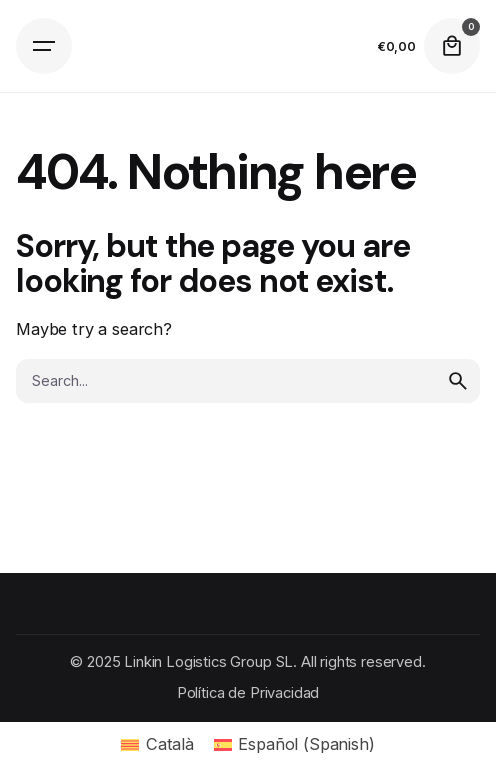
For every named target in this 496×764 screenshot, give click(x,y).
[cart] (452, 46)
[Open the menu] (44, 46)
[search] (458, 381)
